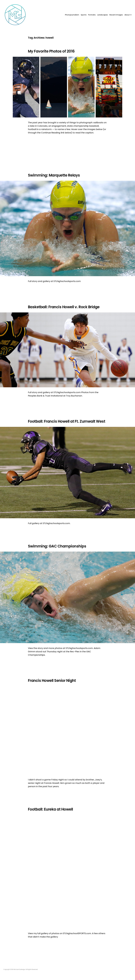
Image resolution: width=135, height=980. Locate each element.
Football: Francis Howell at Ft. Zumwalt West (67, 421)
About (127, 15)
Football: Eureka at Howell (50, 809)
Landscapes (103, 15)
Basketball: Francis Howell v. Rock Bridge (64, 307)
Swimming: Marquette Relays (54, 175)
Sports (84, 15)
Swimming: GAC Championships (57, 546)
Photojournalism (72, 15)
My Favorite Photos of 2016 (51, 51)
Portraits (92, 15)
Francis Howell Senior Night (52, 681)
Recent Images (116, 15)
